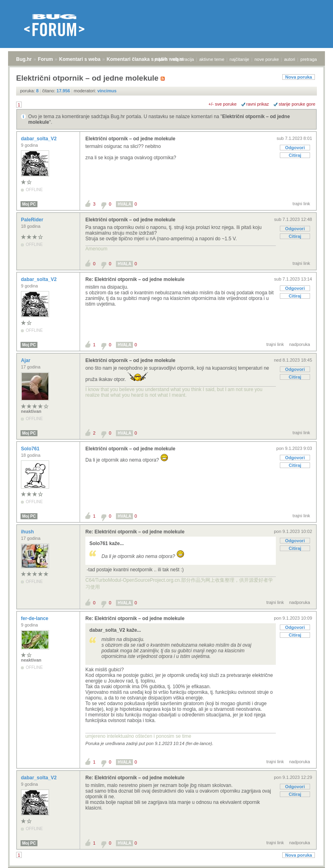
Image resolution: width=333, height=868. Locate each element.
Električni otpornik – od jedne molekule (130, 139)
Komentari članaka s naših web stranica (152, 59)
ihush (28, 532)
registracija (183, 59)
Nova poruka (299, 77)
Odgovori (295, 148)
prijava (161, 59)
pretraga (309, 59)
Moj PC (29, 204)
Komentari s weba (80, 59)
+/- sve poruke (223, 104)
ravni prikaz (258, 104)
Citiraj (295, 155)
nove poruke (267, 59)
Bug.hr (24, 59)
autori (290, 59)
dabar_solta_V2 (39, 139)
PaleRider (33, 220)
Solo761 (31, 449)
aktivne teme (212, 59)
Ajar (26, 360)
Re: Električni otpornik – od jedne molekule (135, 279)
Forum (45, 59)
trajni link (301, 204)
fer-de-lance (35, 618)
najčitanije (239, 59)
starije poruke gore (297, 104)
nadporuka (300, 344)
